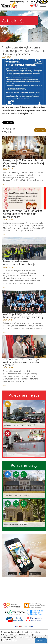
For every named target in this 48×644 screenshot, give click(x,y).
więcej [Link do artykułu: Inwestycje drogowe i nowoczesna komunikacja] (6, 287)
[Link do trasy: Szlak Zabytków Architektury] (24, 513)
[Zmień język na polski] (32, 5)
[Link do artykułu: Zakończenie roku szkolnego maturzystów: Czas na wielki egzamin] (24, 346)
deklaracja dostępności (20, 1)
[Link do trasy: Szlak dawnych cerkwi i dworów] (24, 484)
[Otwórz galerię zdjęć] (24, 82)
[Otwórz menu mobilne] (43, 5)
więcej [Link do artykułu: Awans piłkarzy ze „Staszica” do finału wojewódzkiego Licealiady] (6, 332)
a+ (31, 1)
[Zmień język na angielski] (36, 5)
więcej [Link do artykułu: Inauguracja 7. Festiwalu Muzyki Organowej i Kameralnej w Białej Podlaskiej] (6, 184)
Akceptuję (41, 641)
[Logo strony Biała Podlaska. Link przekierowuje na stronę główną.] (9, 4)
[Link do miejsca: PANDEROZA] (24, 443)
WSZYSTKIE (40, 130)
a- (34, 1)
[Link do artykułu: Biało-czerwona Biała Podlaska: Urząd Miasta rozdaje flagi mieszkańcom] (24, 198)
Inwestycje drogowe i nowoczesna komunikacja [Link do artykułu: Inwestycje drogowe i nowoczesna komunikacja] (19, 263)
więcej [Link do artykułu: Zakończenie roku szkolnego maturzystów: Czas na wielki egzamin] (6, 385)
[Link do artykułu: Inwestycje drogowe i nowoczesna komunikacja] (24, 249)
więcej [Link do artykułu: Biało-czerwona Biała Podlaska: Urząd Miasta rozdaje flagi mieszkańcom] (6, 234)
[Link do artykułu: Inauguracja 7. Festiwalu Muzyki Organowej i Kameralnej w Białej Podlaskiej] (24, 148)
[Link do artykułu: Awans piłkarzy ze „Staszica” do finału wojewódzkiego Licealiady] (24, 301)
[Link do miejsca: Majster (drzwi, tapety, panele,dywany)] (24, 414)
